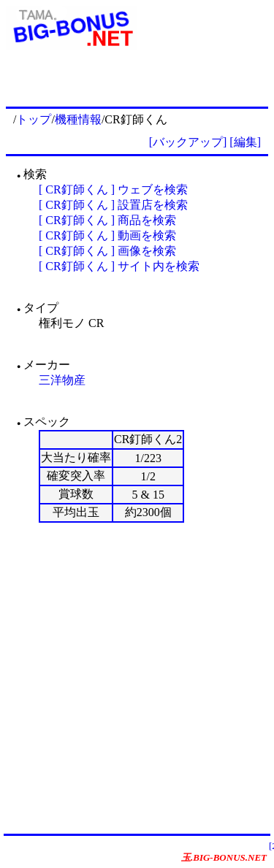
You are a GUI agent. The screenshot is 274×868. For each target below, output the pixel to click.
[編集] (245, 142)
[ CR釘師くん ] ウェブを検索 (113, 189)
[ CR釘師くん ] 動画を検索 (107, 235)
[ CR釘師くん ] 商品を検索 (107, 220)
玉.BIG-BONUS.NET (224, 857)
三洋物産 (62, 380)
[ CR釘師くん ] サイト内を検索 (119, 266)
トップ (34, 119)
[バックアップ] (188, 142)
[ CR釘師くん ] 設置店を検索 (113, 205)
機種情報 (78, 119)
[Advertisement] (137, 678)
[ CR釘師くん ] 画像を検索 (107, 251)
